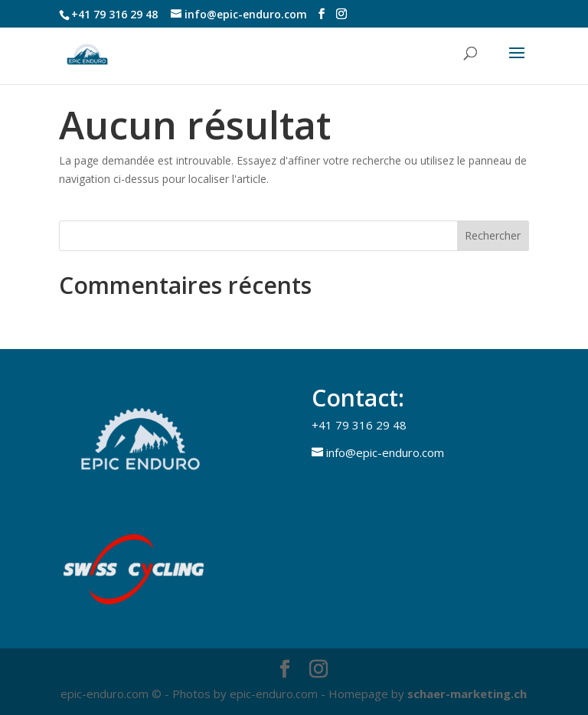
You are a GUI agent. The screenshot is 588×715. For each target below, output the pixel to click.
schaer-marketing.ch (467, 694)
